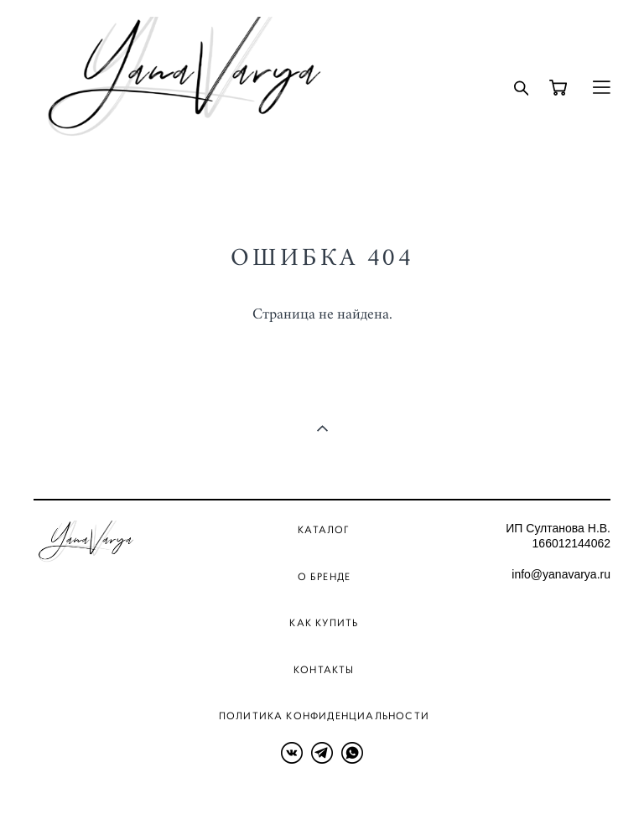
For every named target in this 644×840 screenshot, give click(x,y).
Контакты (324, 669)
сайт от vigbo (66, 801)
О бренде (325, 576)
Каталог (324, 529)
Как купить (324, 622)
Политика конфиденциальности (324, 716)
